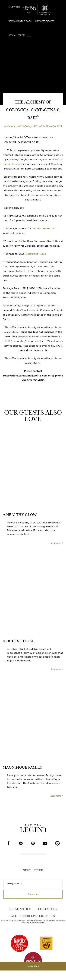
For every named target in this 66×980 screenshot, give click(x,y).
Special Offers (17, 35)
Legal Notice (20, 909)
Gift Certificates (45, 21)
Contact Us (48, 909)
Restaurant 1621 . (47, 228)
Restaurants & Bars (20, 21)
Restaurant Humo (35, 254)
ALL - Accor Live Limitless (33, 916)
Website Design (38, 923)
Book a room (33, 966)
